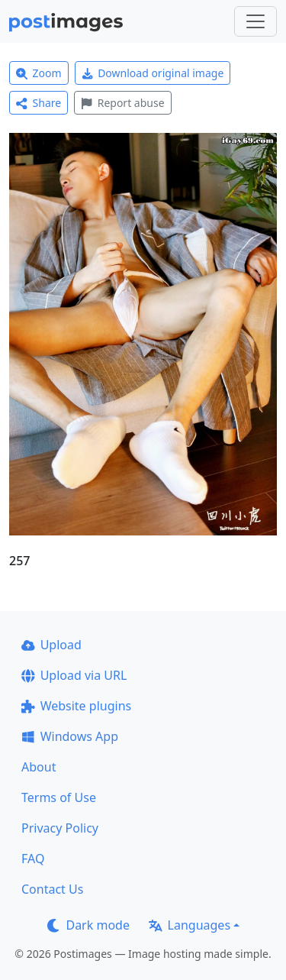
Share (39, 103)
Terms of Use (59, 797)
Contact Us (52, 889)
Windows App (70, 736)
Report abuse (122, 103)
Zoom (39, 73)
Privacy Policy (60, 828)
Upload (51, 645)
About (39, 767)
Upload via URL (74, 675)
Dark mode (88, 925)
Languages (190, 925)
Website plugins (76, 706)
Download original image (153, 73)
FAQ (33, 859)
